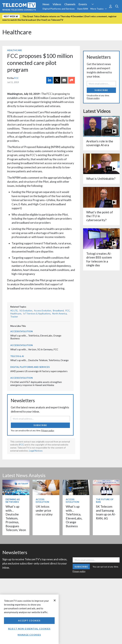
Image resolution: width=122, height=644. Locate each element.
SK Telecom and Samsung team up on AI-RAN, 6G (106, 512)
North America (59, 313)
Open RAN (83, 9)
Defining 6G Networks (13, 501)
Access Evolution (43, 310)
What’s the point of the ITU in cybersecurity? (100, 216)
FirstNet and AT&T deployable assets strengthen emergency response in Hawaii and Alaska (36, 383)
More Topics (99, 9)
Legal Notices (36, 451)
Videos (57, 4)
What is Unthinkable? (101, 179)
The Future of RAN (105, 501)
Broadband (58, 310)
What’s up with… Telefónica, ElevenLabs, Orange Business (74, 516)
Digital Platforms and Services (59, 9)
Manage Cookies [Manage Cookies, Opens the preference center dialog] (29, 635)
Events (83, 4)
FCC (16, 78)
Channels (70, 4)
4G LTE (14, 310)
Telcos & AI (17, 356)
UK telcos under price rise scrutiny (44, 510)
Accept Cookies (29, 621)
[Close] (55, 600)
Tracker (14, 317)
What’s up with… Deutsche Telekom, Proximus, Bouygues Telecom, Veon (16, 518)
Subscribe (40, 425)
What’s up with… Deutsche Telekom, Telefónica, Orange (40, 360)
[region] (29, 619)
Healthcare (17, 32)
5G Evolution (26, 310)
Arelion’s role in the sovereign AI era (100, 143)
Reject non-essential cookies (29, 629)
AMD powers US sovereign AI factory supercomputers (39, 371)
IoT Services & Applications (37, 313)
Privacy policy (48, 430)
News (46, 4)
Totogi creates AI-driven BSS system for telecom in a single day (99, 259)
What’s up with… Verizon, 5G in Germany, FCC (34, 349)
